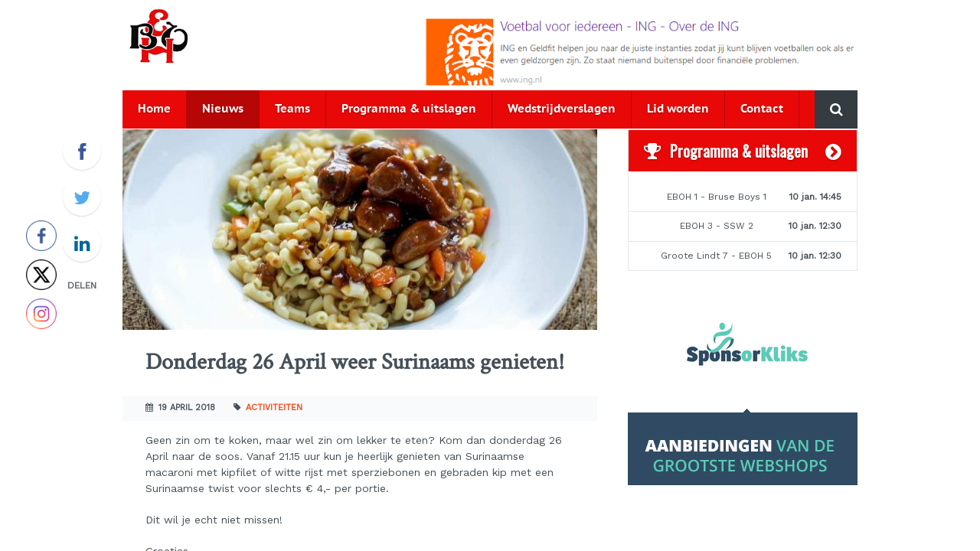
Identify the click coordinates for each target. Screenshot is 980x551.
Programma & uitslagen (409, 109)
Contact (762, 109)
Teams (292, 109)
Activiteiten (274, 408)
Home (154, 109)
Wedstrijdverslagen (562, 109)
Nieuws (223, 109)
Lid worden (678, 109)
